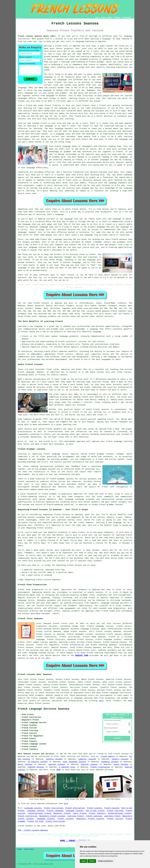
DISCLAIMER (127, 17)
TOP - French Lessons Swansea (33, 830)
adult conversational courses (116, 629)
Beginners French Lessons (52, 816)
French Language (55, 811)
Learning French (76, 816)
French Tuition (115, 819)
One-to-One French (95, 811)
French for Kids (35, 821)
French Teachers (97, 813)
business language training (85, 629)
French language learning (119, 441)
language (48, 77)
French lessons (41, 303)
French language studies (108, 639)
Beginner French (62, 813)
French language (39, 698)
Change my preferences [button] (105, 861)
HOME (97, 17)
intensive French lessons (109, 634)
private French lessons (89, 642)
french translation (100, 767)
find (26, 679)
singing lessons (54, 759)
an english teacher (38, 762)
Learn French (80, 813)
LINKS (103, 17)
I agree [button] (83, 861)
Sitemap (19, 849)
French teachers (119, 311)
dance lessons (25, 764)
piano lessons (121, 764)
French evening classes (115, 642)
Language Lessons (33, 808)
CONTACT (117, 17)
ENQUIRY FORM (82, 655)
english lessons (36, 767)
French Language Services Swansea (43, 709)
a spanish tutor (67, 767)
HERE (59, 770)
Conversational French (39, 813)
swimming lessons (110, 762)
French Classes (112, 808)
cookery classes (120, 759)
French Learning (115, 811)
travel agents (108, 756)
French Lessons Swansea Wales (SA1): (37, 36)
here (101, 701)
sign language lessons (74, 762)
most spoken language (57, 336)
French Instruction (53, 808)
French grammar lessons (101, 454)
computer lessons (87, 759)
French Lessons (94, 808)
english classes (89, 764)
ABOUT (110, 17)
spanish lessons (57, 764)
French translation (46, 637)
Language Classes (74, 811)
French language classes (100, 626)
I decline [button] (92, 861)
